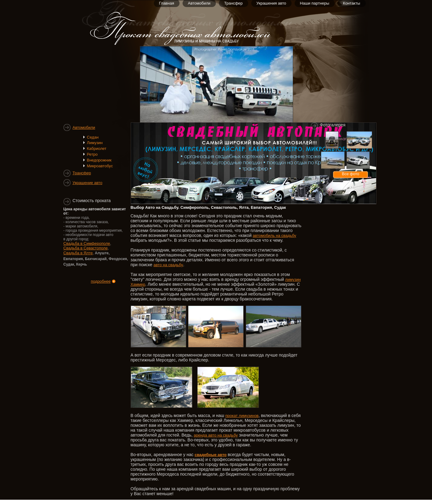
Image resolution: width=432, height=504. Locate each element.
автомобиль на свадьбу (274, 236)
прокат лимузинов (242, 416)
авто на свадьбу (168, 265)
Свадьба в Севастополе (86, 248)
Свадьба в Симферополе (87, 243)
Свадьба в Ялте (78, 253)
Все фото (351, 174)
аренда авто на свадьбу (216, 435)
